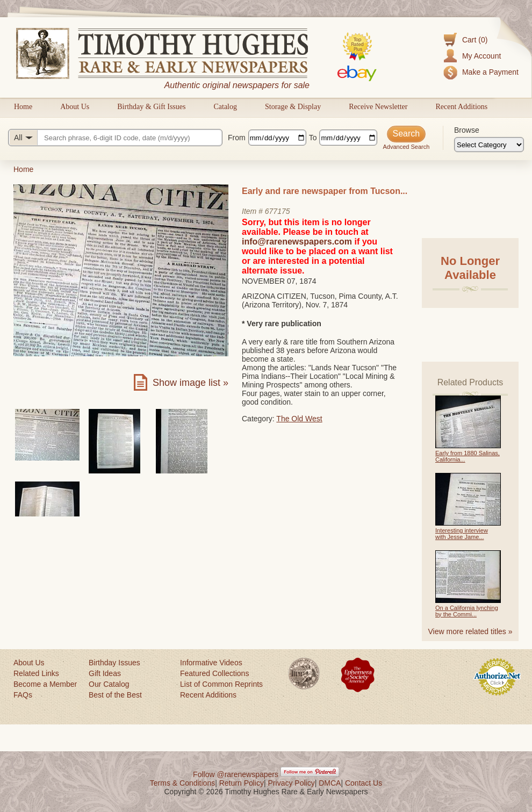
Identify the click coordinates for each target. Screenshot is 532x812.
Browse (467, 130)
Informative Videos (211, 663)
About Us (75, 107)
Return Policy (242, 783)
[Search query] (115, 138)
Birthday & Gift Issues (151, 107)
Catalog (225, 107)
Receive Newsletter (378, 107)
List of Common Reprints (221, 684)
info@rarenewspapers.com (297, 242)
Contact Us (364, 783)
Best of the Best (115, 695)
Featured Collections (214, 673)
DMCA (330, 783)
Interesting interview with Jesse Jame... (462, 534)
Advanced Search (406, 147)
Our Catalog (109, 684)
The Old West (299, 419)
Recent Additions (461, 107)
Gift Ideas (105, 673)
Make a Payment (490, 72)
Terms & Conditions (182, 783)
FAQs (23, 695)
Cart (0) (475, 40)
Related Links (36, 673)
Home (23, 107)
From (237, 138)
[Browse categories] (489, 145)
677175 (278, 211)
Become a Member (45, 684)
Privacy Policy (292, 783)
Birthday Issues (114, 663)
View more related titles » (470, 631)
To (313, 138)
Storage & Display (293, 107)
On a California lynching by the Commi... (467, 611)
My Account (481, 56)
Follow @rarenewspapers (236, 774)
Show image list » (190, 383)
